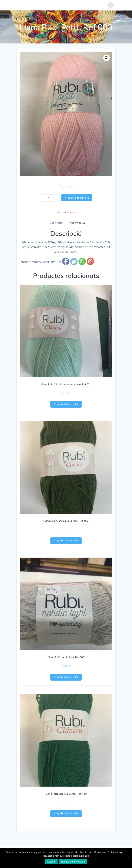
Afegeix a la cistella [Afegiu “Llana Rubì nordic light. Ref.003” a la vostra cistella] (66, 677)
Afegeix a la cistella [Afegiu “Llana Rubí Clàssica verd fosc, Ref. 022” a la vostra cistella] (66, 541)
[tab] (56, 223)
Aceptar (51, 862)
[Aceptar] (127, 858)
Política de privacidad (73, 862)
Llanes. (72, 212)
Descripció (56, 223)
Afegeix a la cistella (77, 198)
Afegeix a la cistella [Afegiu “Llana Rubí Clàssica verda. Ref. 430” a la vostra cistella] (66, 813)
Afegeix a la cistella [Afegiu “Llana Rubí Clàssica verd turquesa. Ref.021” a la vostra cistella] (66, 404)
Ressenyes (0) (77, 223)
